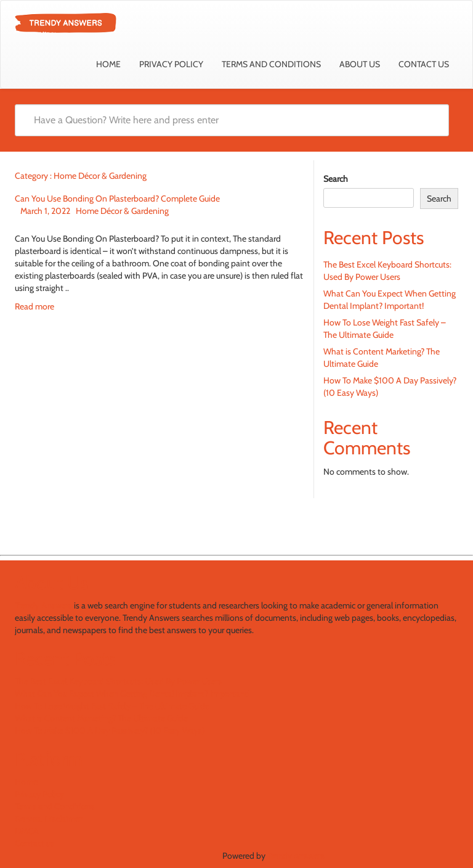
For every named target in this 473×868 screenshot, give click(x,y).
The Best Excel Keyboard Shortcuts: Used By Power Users (118, 681)
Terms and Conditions (271, 64)
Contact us (424, 64)
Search (336, 179)
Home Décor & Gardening (122, 211)
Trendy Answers (43, 605)
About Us (360, 64)
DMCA (27, 831)
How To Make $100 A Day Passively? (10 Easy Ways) (110, 731)
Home (108, 64)
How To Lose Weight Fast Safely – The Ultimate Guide (112, 706)
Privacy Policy (171, 64)
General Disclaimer (48, 819)
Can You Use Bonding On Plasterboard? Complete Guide (117, 199)
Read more (34, 306)
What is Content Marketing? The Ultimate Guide (101, 718)
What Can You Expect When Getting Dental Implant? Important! (132, 694)
